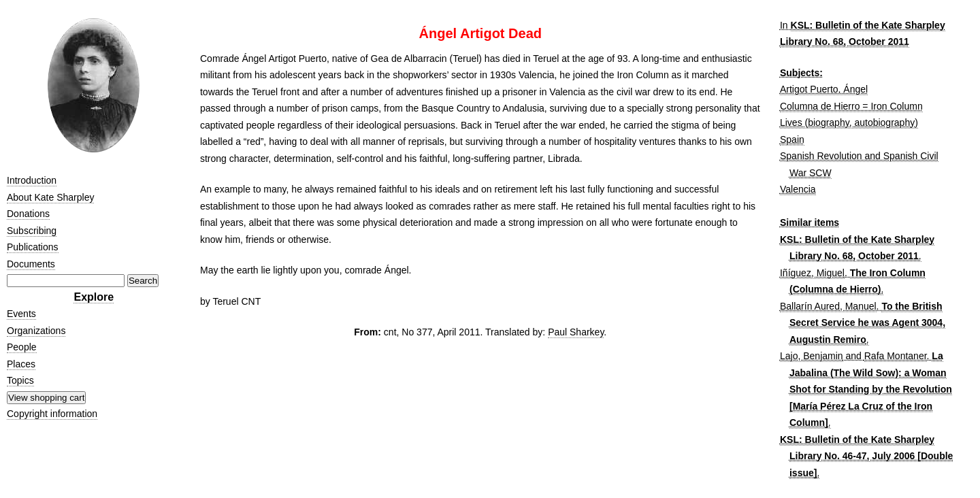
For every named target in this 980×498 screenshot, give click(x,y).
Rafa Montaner (896, 356)
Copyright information (52, 414)
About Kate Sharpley (50, 197)
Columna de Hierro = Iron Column (851, 106)
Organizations (36, 331)
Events (21, 314)
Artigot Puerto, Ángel (824, 89)
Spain (792, 139)
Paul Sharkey (576, 332)
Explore (94, 297)
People (22, 347)
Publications (33, 247)
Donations (28, 214)
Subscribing (32, 231)
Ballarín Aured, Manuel (828, 306)
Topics (20, 380)
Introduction (32, 180)
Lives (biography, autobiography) (849, 122)
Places (21, 364)
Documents (31, 264)
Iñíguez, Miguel (812, 273)
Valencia (798, 189)
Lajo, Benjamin (812, 356)
